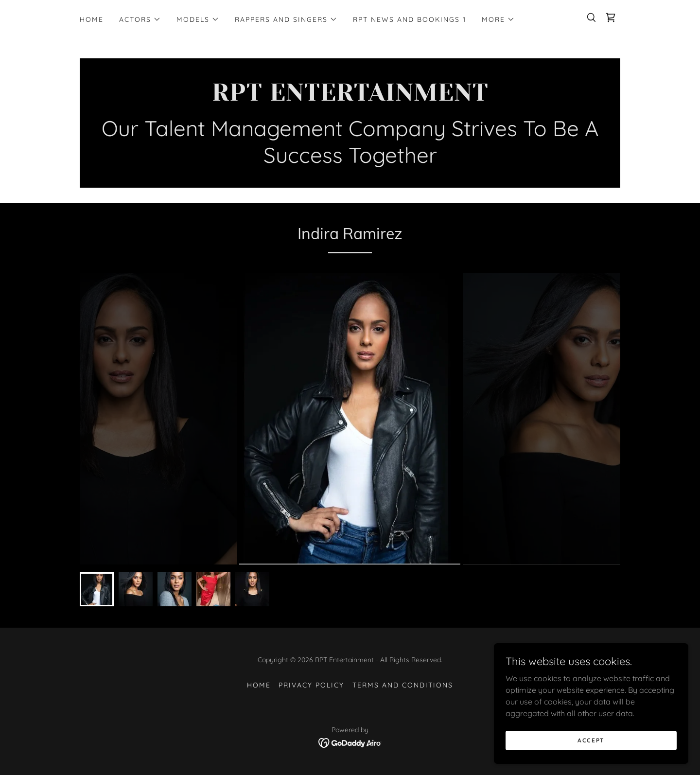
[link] (611, 18)
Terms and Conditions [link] (403, 685)
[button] (140, 19)
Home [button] (259, 685)
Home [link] (92, 19)
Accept (591, 740)
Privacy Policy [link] (311, 685)
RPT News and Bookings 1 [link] (410, 19)
